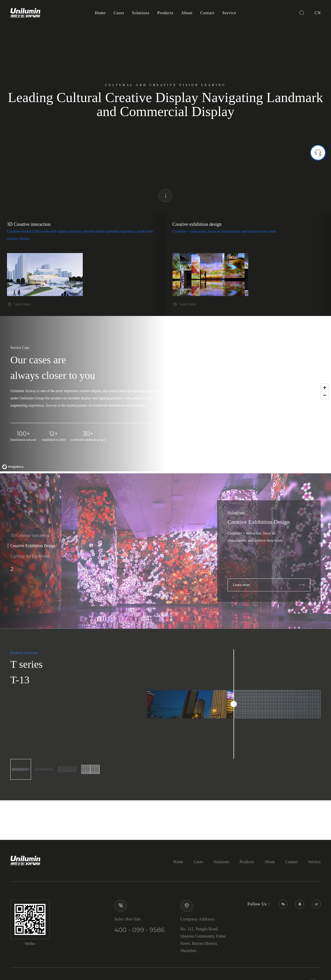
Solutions (141, 13)
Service (229, 13)
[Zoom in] (325, 388)
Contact (207, 13)
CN (318, 13)
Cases (119, 13)
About (187, 13)
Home (100, 13)
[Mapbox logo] (13, 467)
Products (165, 13)
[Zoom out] (325, 395)
